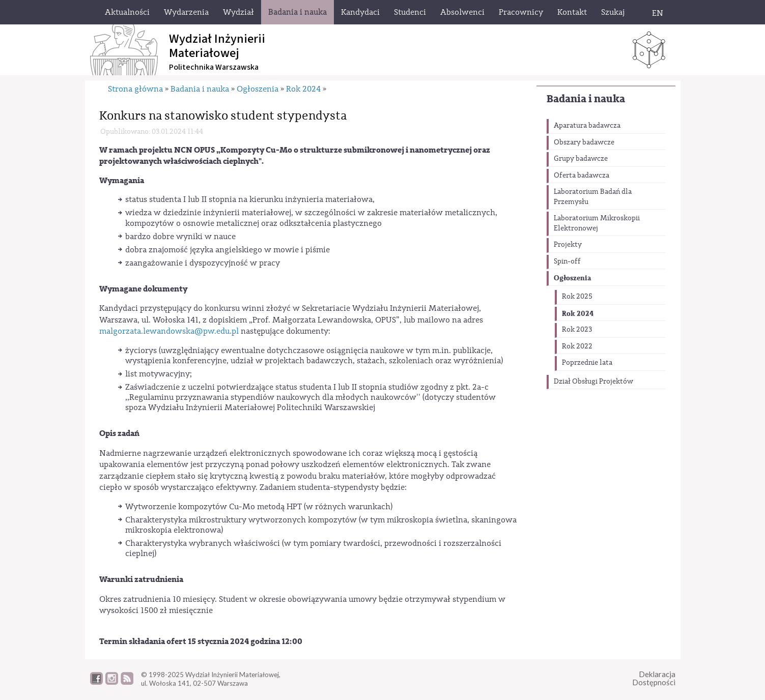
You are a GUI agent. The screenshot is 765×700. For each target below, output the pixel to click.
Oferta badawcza (582, 176)
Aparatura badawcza (587, 126)
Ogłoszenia (572, 278)
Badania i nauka (586, 99)
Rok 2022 (577, 346)
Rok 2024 (578, 314)
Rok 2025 (577, 297)
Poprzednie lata (587, 363)
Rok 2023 (577, 330)
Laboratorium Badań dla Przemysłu (593, 197)
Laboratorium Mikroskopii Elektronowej (597, 223)
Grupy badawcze (581, 159)
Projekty (568, 245)
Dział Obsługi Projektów (593, 382)
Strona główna (135, 89)
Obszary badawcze (584, 142)
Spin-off (567, 261)
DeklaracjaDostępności (654, 678)
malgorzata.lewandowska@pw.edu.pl (169, 331)
